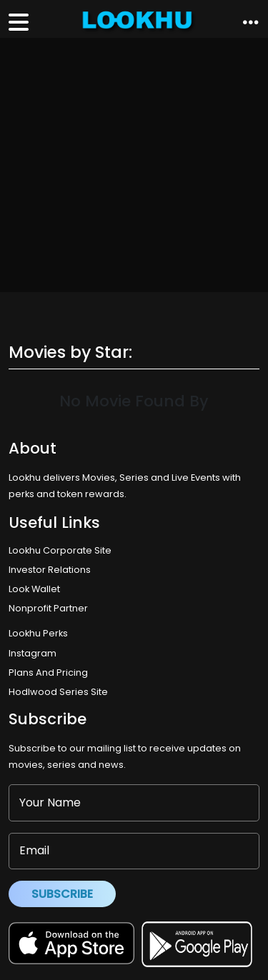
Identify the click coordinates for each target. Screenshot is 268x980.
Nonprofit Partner (48, 608)
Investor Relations (50, 570)
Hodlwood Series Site (58, 692)
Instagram (33, 653)
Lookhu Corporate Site (62, 550)
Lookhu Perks (38, 633)
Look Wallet (34, 589)
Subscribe (62, 894)
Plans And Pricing (48, 672)
